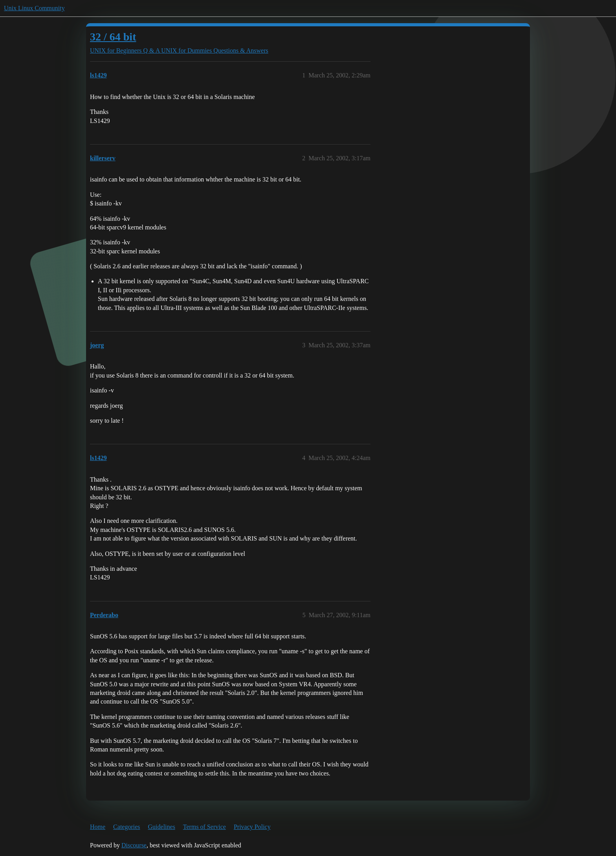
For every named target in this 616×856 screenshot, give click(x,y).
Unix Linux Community (34, 8)
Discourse (134, 845)
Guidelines (162, 827)
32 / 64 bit (113, 37)
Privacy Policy (252, 827)
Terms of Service (204, 827)
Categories (126, 827)
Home (98, 827)
